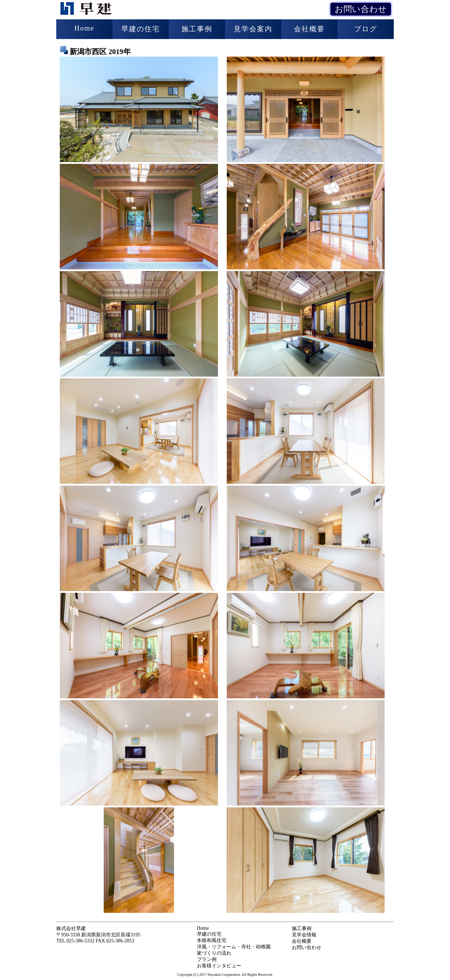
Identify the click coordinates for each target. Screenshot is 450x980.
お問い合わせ (361, 9)
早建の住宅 (141, 29)
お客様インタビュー (219, 966)
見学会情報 (304, 935)
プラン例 (207, 959)
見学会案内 (253, 29)
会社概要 (309, 29)
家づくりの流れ (214, 953)
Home (85, 28)
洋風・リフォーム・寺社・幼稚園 (234, 947)
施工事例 (197, 29)
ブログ (366, 29)
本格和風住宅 (212, 940)
